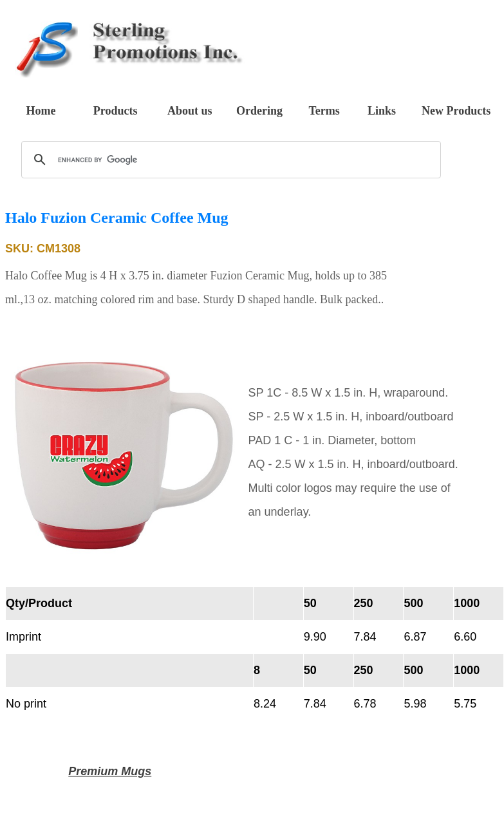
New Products (456, 111)
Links (382, 111)
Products (116, 111)
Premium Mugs (110, 771)
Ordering (259, 111)
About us (190, 111)
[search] (229, 160)
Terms (324, 111)
